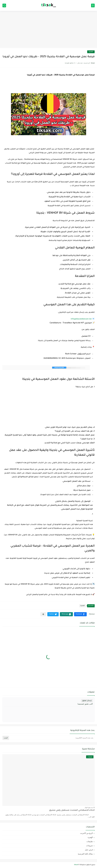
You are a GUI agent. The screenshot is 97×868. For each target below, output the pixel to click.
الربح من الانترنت (86, 833)
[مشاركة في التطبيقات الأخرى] (43, 614)
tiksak (76, 865)
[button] (80, 614)
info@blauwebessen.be (81, 319)
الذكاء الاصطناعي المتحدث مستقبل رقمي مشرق (72, 810)
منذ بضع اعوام (89, 807)
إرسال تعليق (87, 701)
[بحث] (4, 5)
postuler (59, 368)
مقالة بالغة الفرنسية (85, 854)
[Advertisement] (48, 30)
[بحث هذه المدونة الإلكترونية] (52, 738)
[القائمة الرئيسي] (93, 5)
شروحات (89, 846)
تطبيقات (90, 841)
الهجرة (91, 52)
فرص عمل (89, 850)
